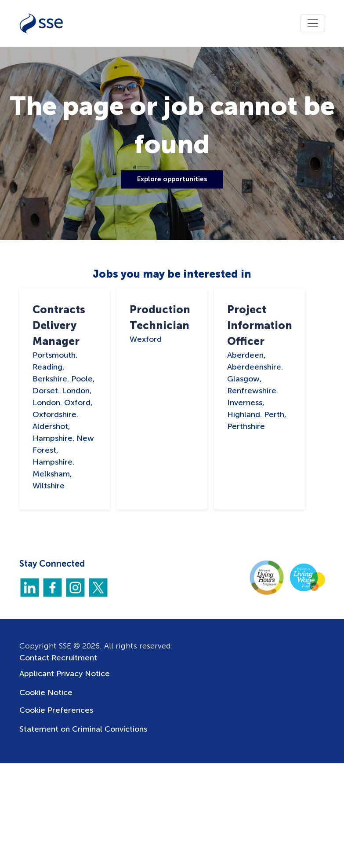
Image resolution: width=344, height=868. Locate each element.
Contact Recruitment (58, 658)
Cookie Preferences (56, 710)
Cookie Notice (46, 692)
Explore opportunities (172, 179)
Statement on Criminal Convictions (83, 729)
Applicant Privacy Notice (65, 674)
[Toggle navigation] (313, 23)
